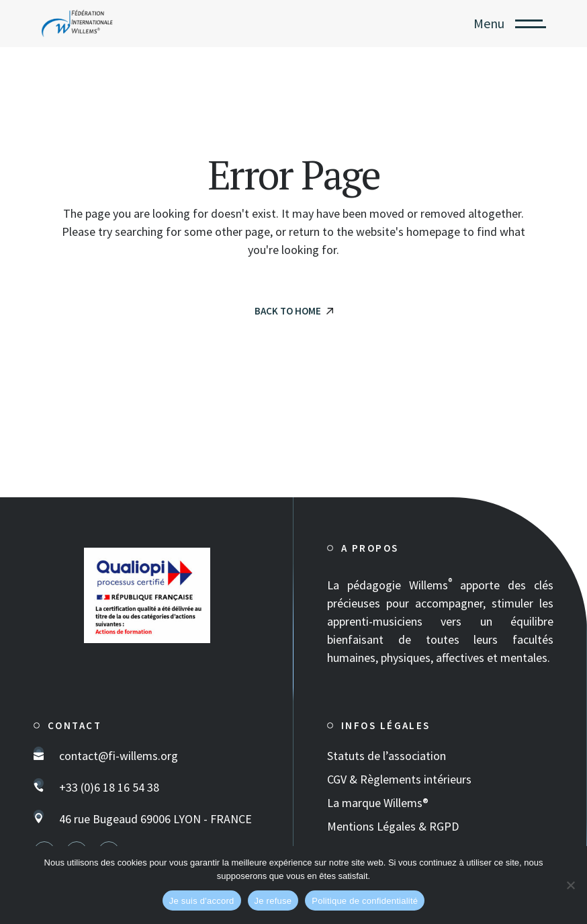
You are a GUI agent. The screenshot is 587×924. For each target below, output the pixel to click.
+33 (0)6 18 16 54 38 (109, 787)
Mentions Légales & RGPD (393, 826)
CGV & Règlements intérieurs (399, 779)
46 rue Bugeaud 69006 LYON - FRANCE (155, 819)
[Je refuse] (570, 885)
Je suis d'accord (202, 901)
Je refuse (273, 901)
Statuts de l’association (387, 756)
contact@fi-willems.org (119, 756)
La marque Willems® (378, 803)
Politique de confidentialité (365, 901)
